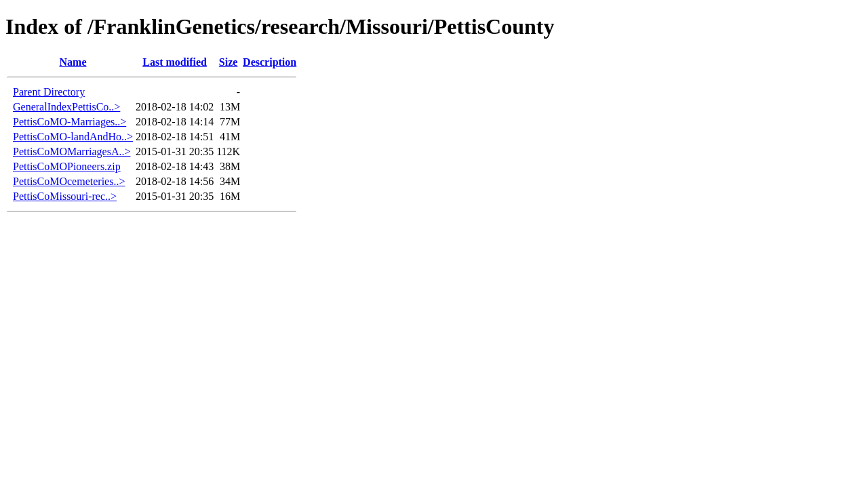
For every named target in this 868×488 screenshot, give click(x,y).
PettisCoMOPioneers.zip (67, 166)
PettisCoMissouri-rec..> (65, 196)
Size (229, 62)
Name (73, 62)
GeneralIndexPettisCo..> (66, 107)
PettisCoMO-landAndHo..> (73, 137)
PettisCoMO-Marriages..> (70, 122)
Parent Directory (49, 92)
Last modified (175, 62)
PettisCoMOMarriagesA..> (72, 151)
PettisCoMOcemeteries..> (69, 181)
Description (270, 62)
